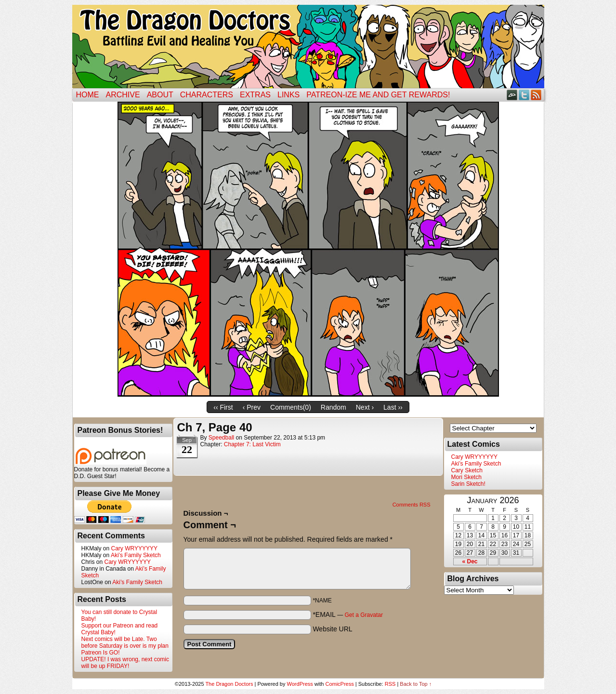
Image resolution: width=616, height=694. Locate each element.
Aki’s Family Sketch (136, 555)
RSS (536, 95)
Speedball (221, 438)
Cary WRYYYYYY (134, 548)
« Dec (470, 561)
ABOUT (160, 95)
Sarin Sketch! (468, 484)
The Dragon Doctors (229, 684)
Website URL (332, 629)
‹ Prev (252, 407)
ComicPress (339, 684)
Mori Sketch (466, 477)
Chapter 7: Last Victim (252, 444)
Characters (207, 95)
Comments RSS (412, 505)
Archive (123, 95)
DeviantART (512, 95)
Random (334, 407)
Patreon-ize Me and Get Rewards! (378, 95)
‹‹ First (223, 407)
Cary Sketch (467, 470)
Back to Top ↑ (416, 684)
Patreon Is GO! (101, 653)
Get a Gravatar (364, 615)
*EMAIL (348, 614)
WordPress (300, 684)
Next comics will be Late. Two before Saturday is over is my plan (125, 642)
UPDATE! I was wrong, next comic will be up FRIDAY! (125, 663)
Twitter (524, 95)
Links (288, 95)
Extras (255, 95)
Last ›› (393, 407)
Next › (365, 407)
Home (88, 95)
